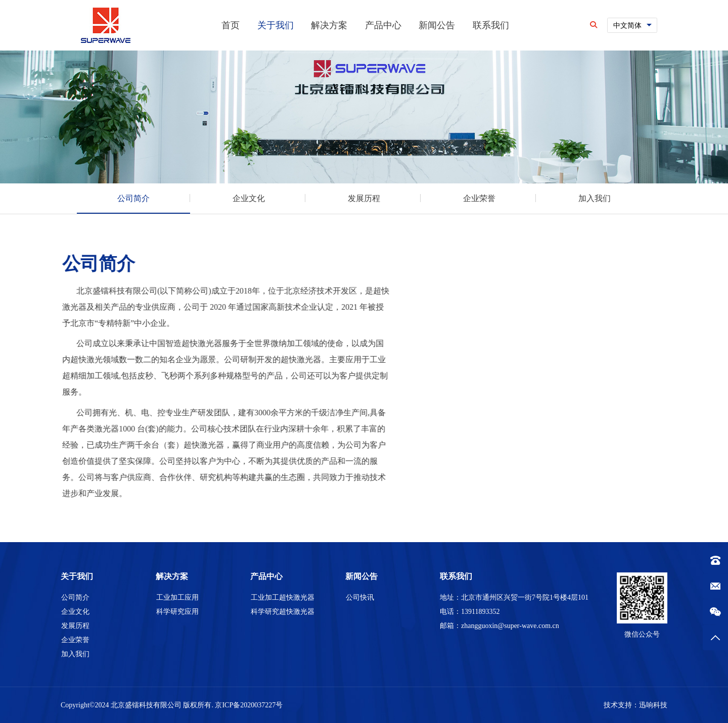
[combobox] (632, 26)
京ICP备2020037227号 (249, 705)
